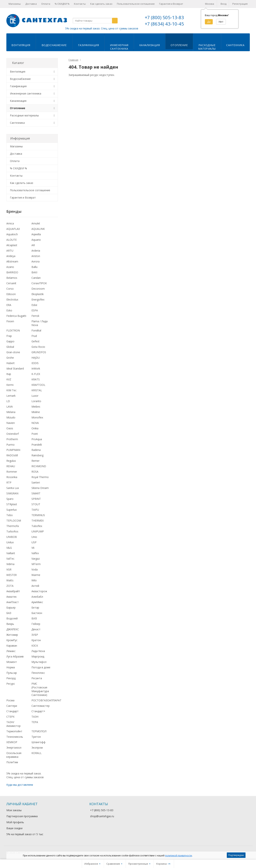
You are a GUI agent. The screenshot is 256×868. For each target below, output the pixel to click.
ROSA (35, 472)
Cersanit (11, 283)
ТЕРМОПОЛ (39, 731)
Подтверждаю (236, 855)
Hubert (10, 363)
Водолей (12, 618)
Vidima (10, 564)
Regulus (11, 461)
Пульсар (12, 673)
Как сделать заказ (101, 4)
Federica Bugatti (16, 316)
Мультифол (39, 662)
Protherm (12, 439)
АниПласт (13, 602)
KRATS (36, 379)
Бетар (35, 608)
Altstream (12, 261)
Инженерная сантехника (26, 93)
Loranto (36, 401)
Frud (34, 336)
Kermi (10, 385)
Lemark (11, 396)
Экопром (37, 748)
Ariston (36, 256)
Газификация (89, 45)
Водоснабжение (54, 45)
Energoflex (38, 299)
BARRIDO (12, 272)
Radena (36, 450)
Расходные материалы (24, 115)
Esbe (34, 305)
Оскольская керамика (14, 755)
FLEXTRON (13, 330)
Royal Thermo (40, 477)
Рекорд (11, 678)
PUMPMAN (13, 450)
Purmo (10, 445)
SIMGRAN (12, 493)
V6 (33, 548)
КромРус (12, 640)
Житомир (12, 635)
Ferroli (35, 316)
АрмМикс (37, 602)
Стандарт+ (38, 711)
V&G (9, 548)
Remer (35, 461)
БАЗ (9, 613)
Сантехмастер (41, 706)
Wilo (34, 580)
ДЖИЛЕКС (13, 629)
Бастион (37, 613)
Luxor (35, 396)
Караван (12, 646)
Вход (224, 4)
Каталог (18, 63)
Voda (35, 569)
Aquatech (12, 234)
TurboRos (12, 531)
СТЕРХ (10, 717)
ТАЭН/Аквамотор (13, 724)
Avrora (35, 261)
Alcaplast (12, 245)
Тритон (36, 737)
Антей (35, 586)
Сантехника (235, 45)
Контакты (80, 4)
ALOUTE (12, 240)
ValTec (10, 559)
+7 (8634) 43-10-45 (164, 24)
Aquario (36, 240)
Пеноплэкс (38, 673)
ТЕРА (35, 722)
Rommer (12, 472)
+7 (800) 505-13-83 (164, 17)
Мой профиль (15, 822)
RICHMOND (39, 466)
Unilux (10, 542)
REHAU (11, 466)
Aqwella (36, 234)
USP (34, 542)
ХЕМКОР (12, 742)
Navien (11, 423)
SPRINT (36, 499)
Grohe (10, 358)
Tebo (10, 515)
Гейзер (36, 624)
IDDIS (35, 363)
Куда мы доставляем (20, 785)
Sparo (10, 499)
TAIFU (35, 510)
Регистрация (240, 4)
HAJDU (36, 358)
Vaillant (11, 553)
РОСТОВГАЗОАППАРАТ (46, 700)
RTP (9, 482)
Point (35, 434)
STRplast (12, 504)
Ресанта (37, 678)
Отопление (179, 45)
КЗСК (35, 646)
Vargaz (36, 559)
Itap (9, 374)
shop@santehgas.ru (102, 816)
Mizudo (11, 417)
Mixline (36, 412)
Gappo (10, 341)
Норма (11, 667)
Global (10, 347)
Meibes (36, 407)
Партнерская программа (22, 816)
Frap (9, 336)
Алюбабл (37, 597)
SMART (36, 493)
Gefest (35, 341)
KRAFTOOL (38, 385)
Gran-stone (13, 352)
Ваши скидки (14, 828)
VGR (9, 569)
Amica (10, 223)
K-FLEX (36, 374)
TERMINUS (38, 515)
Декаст (36, 629)
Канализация (150, 45)
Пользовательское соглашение (136, 4)
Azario (10, 267)
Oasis (10, 428)
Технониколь (15, 737)
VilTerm (36, 564)
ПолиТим (12, 762)
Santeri (36, 482)
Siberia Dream (40, 488)
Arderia (36, 251)
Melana (11, 412)
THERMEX (38, 521)
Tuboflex (37, 526)
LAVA (10, 407)
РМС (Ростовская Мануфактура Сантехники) (40, 689)
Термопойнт (14, 731)
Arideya (11, 256)
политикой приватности (178, 856)
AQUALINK (38, 229)
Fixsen (10, 321)
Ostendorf (13, 434)
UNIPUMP (38, 531)
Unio (34, 537)
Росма (10, 700)
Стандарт (12, 711)
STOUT (36, 504)
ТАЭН (35, 717)
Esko (9, 310)
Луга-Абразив (15, 656)
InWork (36, 368)
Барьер (11, 608)
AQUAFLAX (13, 229)
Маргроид (38, 656)
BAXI (34, 272)
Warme (36, 575)
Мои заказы (14, 810)
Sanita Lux (13, 488)
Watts (10, 580)
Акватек (12, 597)
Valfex (35, 553)
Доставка (31, 4)
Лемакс (11, 651)
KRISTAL (37, 390)
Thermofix (13, 526)
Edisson (11, 294)
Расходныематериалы (207, 47)
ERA (9, 305)
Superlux (12, 510)
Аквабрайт (13, 591)
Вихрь (10, 624)
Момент (12, 662)
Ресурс (11, 684)
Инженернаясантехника (119, 47)
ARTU (10, 251)
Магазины (15, 4)
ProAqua (37, 439)
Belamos (12, 278)
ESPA (35, 310)
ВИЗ (34, 618)
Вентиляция (21, 45)
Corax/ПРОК (39, 283)
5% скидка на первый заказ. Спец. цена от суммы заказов (102, 28)
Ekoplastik (38, 294)
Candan (36, 278)
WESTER (12, 575)
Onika (35, 428)
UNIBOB (12, 537)
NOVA (35, 423)
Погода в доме (41, 667)
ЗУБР (35, 635)
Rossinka (12, 477)
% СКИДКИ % (62, 4)
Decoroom (38, 289)
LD (8, 401)
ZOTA (10, 586)
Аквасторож (39, 591)
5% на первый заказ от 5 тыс (25, 834)
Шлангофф (38, 742)
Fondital (36, 330)
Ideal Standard (15, 368)
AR (33, 245)
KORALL (37, 753)
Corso (10, 289)
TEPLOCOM (14, 521)
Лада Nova (38, 651)
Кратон (36, 640)
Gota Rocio (38, 347)
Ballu (34, 267)
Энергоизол (14, 748)
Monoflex (37, 417)
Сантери (12, 706)
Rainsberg (37, 455)
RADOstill (12, 455)
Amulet (36, 223)
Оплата (46, 4)
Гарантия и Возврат (171, 4)
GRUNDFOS (39, 352)
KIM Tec (11, 390)
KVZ (9, 379)
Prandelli (37, 445)
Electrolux (12, 299)
